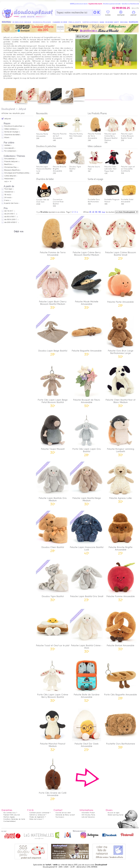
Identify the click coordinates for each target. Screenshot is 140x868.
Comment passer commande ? (40, 813)
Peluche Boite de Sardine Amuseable (87, 680)
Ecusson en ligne (113, 813)
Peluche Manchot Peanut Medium (53, 729)
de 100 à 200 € (11, 219)
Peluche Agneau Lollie (121, 482)
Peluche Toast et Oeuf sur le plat (53, 629)
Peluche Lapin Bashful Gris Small (87, 580)
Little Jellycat (10, 176)
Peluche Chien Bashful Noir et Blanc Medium (121, 385)
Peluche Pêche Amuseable (44, 134)
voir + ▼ (8, 182)
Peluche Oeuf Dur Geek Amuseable (87, 729)
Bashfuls (8, 164)
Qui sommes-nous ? (10, 813)
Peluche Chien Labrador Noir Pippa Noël (112, 168)
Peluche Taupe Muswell (53, 433)
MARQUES (133, 22)
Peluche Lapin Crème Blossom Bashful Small (129, 135)
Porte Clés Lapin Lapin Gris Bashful (87, 434)
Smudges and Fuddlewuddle (17, 173)
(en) (14, 821)
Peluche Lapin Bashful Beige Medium (87, 483)
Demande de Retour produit (65, 815)
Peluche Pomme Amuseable (121, 580)
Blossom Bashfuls (12, 170)
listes (108, 14)
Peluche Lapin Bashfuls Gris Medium (53, 483)
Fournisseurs (60, 817)
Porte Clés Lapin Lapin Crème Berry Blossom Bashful (53, 680)
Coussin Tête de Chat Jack (44, 200)
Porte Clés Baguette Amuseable (121, 679)
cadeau (7, 145)
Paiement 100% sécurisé (12, 815)
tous (103, 212)
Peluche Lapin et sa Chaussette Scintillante (129, 168)
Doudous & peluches (13, 126)
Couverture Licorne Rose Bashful (61, 201)
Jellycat (22, 109)
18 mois (8, 195)
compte (121, 14)
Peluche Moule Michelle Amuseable (87, 287)
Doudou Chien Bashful (53, 531)
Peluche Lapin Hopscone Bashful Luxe (44, 168)
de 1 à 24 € (10, 211)
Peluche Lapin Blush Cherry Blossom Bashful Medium (53, 287)
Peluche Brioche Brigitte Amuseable (121, 532)
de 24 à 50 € (11, 214)
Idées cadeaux (10, 129)
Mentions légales (9, 817)
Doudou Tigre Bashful (77, 167)
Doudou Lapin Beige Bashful (53, 335)
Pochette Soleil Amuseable (129, 200)
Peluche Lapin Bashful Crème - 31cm (87, 631)
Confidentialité (8, 821)
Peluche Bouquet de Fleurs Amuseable (87, 385)
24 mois (8, 198)
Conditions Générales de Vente (14, 819)
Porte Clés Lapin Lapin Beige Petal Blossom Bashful (53, 385)
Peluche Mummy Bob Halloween (77, 134)
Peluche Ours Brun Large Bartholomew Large (121, 336)
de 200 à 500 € (12, 222)
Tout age (8, 189)
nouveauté (9, 148)
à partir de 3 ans (11, 203)
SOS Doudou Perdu (88, 815)
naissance (9, 192)
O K (96, 13)
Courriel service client (63, 813)
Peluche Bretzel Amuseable (121, 629)
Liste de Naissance (88, 817)
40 (93, 212)
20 (90, 212)
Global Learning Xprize (115, 815)
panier (134, 14)
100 (100, 212)
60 (96, 212)
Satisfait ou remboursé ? (38, 815)
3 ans (7, 200)
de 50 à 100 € (11, 217)
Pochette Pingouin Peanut (112, 200)
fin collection (10, 151)
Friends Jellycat (11, 162)
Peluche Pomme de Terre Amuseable (53, 238)
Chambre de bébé (12, 135)
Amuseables (9, 159)
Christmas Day (10, 167)
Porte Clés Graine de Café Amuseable (53, 778)
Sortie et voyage (11, 132)
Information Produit (88, 813)
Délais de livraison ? (36, 819)
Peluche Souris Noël (96, 167)
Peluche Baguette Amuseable (87, 335)
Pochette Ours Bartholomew (96, 200)
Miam (7, 138)
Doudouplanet (8, 109)
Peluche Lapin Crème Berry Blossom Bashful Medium (112, 136)
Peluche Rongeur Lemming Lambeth (121, 434)
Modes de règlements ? (38, 817)
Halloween (9, 179)
